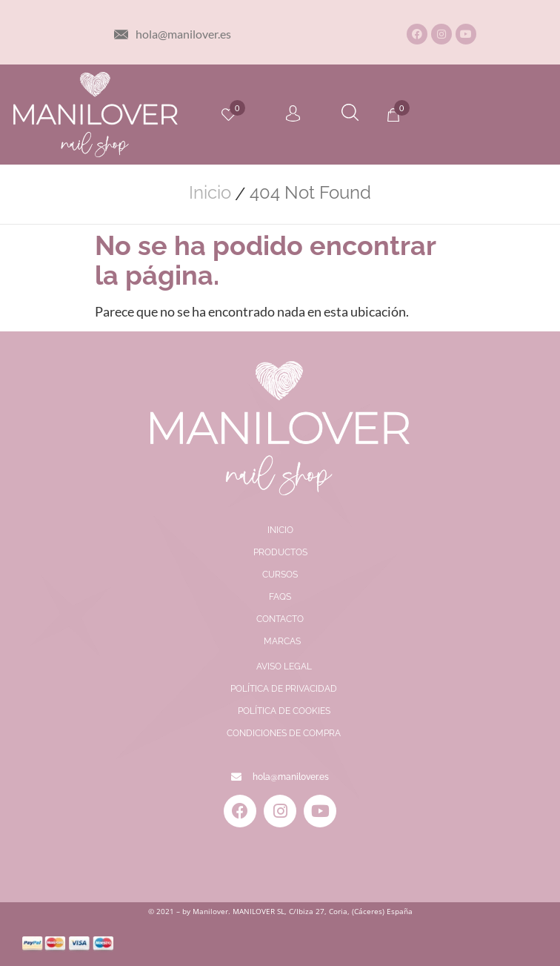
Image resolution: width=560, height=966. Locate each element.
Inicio (210, 193)
